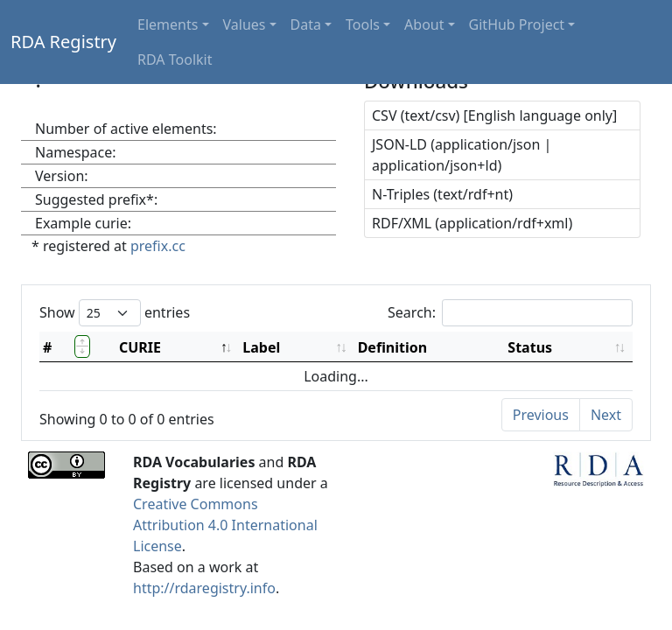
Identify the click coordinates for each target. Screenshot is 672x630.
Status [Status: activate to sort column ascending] (530, 347)
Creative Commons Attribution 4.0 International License (225, 525)
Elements (168, 24)
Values (245, 24)
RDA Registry (63, 42)
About (424, 24)
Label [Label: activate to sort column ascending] (261, 347)
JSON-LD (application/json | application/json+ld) (462, 155)
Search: (510, 313)
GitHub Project (517, 24)
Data (306, 24)
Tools (363, 24)
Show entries (115, 313)
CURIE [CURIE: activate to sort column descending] (140, 347)
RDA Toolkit (175, 59)
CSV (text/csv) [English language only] (494, 115)
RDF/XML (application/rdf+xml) (472, 223)
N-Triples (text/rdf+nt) (442, 194)
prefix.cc (158, 246)
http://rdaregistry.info (204, 588)
